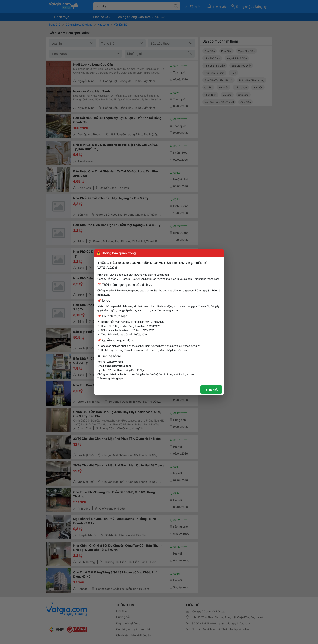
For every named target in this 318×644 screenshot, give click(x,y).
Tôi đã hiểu (211, 389)
